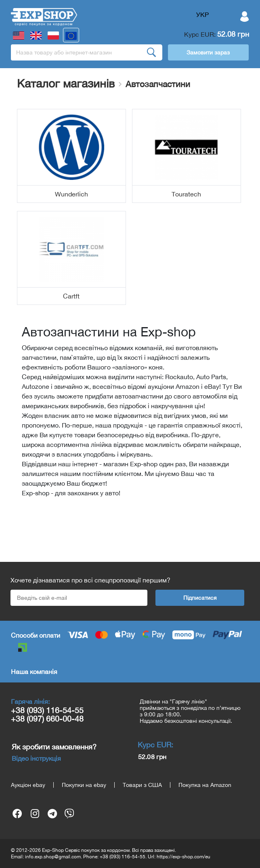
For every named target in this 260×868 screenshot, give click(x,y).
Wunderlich (71, 194)
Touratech (186, 194)
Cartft (71, 296)
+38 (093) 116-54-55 (47, 710)
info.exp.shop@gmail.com (53, 857)
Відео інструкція (36, 758)
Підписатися (200, 598)
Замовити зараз (208, 52)
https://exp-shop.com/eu (183, 857)
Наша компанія (34, 672)
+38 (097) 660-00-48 (47, 719)
